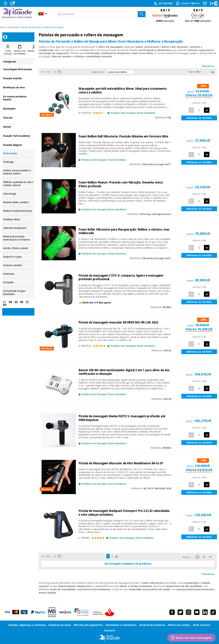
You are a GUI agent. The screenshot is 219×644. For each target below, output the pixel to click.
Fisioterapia (13, 27)
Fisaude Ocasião (18, 78)
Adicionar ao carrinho (199, 118)
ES (16, 302)
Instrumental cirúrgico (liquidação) (18, 293)
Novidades (18, 108)
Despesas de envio (60, 625)
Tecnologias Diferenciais (18, 69)
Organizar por (98, 72)
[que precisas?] (101, 14)
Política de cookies (179, 625)
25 (204, 557)
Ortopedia (18, 282)
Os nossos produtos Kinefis (18, 98)
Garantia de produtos (152, 625)
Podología (18, 162)
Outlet (18, 127)
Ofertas (18, 117)
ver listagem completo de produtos (128, 564)
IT (27, 302)
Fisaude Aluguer (18, 145)
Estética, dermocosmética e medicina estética (18, 172)
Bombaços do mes (18, 87)
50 (210, 557)
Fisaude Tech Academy (18, 136)
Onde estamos (202, 625)
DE (11, 302)
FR (22, 302)
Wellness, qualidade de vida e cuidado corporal (18, 184)
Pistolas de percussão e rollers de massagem (42, 27)
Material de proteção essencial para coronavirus (18, 238)
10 (198, 557)
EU (5, 305)
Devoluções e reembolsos (121, 625)
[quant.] (199, 110)
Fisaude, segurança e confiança (27, 625)
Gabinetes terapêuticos (18, 228)
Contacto (110, 630)
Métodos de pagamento (88, 625)
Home (3, 27)
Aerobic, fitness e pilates (18, 248)
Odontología (18, 194)
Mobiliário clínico (18, 219)
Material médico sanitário (18, 202)
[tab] (8, 50)
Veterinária (18, 274)
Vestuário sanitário (18, 265)
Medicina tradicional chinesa (18, 211)
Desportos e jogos (18, 257)
